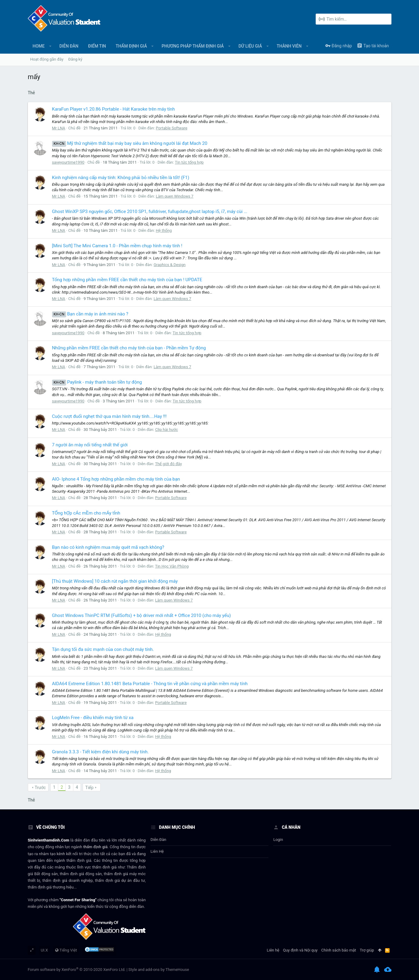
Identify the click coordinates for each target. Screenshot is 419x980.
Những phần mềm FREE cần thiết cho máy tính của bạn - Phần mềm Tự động (129, 348)
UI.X (45, 950)
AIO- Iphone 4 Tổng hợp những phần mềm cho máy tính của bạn (116, 479)
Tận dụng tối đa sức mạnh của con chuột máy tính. (103, 649)
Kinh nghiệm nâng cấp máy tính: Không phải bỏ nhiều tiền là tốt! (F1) (121, 178)
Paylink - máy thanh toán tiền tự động (97, 382)
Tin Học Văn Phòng (172, 566)
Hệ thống (164, 230)
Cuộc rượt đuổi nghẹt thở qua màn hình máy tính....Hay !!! (109, 416)
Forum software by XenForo (77, 970)
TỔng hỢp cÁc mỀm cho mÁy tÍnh (86, 513)
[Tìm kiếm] (354, 19)
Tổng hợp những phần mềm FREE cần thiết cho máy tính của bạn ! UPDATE (127, 280)
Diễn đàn (158, 840)
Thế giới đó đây (169, 464)
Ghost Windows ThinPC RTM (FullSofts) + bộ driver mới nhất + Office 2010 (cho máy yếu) (142, 615)
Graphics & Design (170, 265)
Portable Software (171, 128)
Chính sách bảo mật (339, 950)
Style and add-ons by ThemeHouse (159, 970)
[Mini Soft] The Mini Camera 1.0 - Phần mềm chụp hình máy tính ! (117, 246)
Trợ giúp (367, 950)
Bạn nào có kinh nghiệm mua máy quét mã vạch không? (108, 547)
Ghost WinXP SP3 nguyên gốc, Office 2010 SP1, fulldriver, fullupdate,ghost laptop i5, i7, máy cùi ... (150, 212)
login (278, 840)
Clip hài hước (166, 430)
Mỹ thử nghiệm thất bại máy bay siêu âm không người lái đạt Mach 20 (130, 143)
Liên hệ (157, 851)
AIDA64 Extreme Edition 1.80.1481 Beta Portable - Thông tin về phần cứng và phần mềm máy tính (150, 684)
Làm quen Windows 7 (175, 196)
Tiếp (90, 788)
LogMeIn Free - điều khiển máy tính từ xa (93, 718)
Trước (40, 788)
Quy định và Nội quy (300, 950)
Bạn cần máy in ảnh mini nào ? (90, 314)
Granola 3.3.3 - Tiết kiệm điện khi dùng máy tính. (100, 752)
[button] (50, 46)
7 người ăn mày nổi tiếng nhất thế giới (90, 445)
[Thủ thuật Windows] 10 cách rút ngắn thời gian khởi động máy (115, 581)
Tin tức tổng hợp (189, 162)
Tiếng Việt (66, 950)
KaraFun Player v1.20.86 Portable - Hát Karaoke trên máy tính (114, 109)
